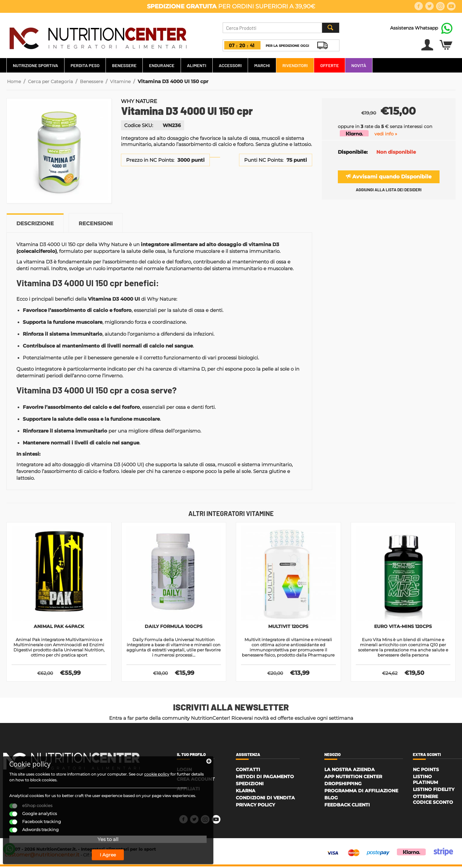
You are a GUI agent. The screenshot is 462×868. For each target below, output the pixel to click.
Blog (331, 799)
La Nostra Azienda (350, 771)
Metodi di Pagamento (265, 778)
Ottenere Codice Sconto (433, 801)
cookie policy (29, 756)
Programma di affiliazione (361, 792)
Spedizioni (250, 785)
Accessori (230, 65)
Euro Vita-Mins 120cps (403, 627)
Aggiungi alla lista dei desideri (389, 190)
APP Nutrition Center (353, 778)
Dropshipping (343, 785)
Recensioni (96, 223)
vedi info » (386, 134)
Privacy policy (255, 806)
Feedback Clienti (347, 806)
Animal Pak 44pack (59, 627)
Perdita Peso (85, 65)
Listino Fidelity (434, 791)
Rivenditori (295, 65)
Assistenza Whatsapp (414, 28)
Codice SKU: (139, 125)
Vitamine (120, 82)
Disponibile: (353, 152)
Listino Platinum (425, 781)
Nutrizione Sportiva (35, 65)
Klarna (246, 792)
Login (184, 771)
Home (14, 82)
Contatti (248, 771)
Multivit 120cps (288, 627)
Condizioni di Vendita (265, 799)
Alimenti (197, 65)
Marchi (262, 65)
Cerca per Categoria (50, 82)
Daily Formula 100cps (174, 627)
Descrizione (35, 223)
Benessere (124, 65)
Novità (359, 65)
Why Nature (139, 101)
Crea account (196, 781)
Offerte (329, 65)
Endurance (162, 65)
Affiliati (188, 790)
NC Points (426, 771)
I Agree (56, 848)
